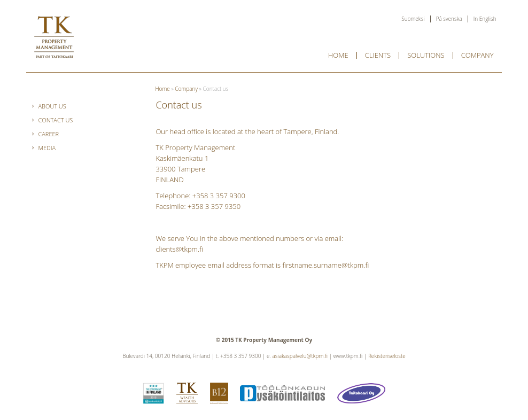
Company (477, 55)
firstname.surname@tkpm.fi (325, 265)
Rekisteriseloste (387, 356)
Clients (378, 55)
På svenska (449, 19)
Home (338, 55)
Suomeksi (413, 19)
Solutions (426, 55)
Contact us (55, 120)
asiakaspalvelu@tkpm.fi (300, 356)
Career (48, 134)
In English (485, 19)
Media (47, 148)
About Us (52, 106)
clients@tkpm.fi (179, 249)
